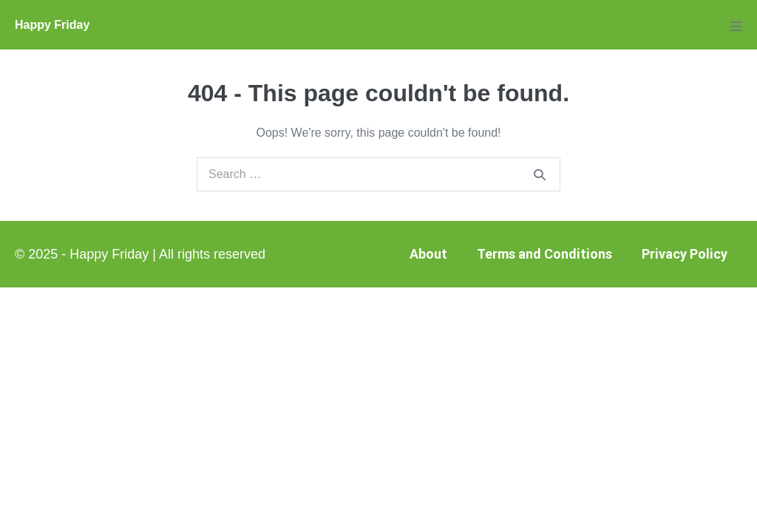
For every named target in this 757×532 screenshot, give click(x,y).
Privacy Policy (685, 254)
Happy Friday (52, 25)
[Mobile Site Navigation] (736, 26)
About (428, 254)
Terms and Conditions (544, 254)
